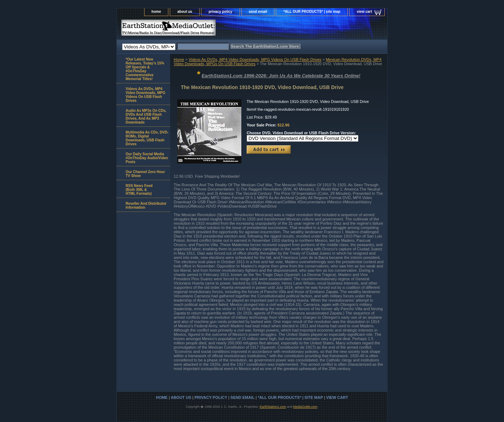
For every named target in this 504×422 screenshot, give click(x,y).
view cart (364, 12)
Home (179, 59)
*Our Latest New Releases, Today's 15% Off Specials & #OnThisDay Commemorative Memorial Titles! (145, 69)
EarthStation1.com (273, 407)
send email (258, 12)
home (156, 12)
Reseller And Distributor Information (146, 205)
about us (185, 12)
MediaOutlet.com (305, 407)
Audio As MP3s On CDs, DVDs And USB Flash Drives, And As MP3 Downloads (146, 116)
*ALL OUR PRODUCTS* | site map (312, 12)
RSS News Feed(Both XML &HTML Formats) (139, 190)
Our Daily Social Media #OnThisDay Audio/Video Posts (147, 158)
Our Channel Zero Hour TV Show (145, 174)
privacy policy (220, 12)
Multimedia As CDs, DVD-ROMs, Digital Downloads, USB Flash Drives (147, 138)
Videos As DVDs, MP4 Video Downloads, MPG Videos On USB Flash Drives (255, 59)
